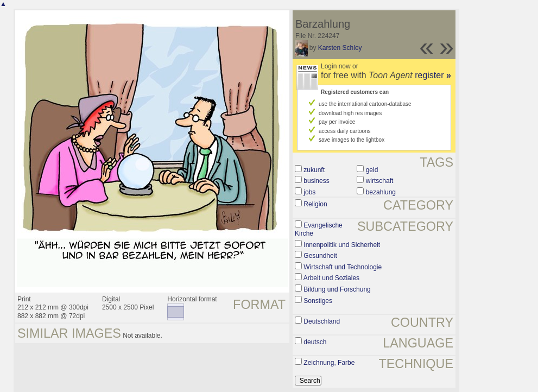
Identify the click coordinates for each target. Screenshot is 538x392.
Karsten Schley (340, 48)
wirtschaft (380, 181)
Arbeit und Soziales (331, 278)
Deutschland (322, 321)
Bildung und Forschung (337, 289)
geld (372, 170)
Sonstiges (318, 301)
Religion (315, 204)
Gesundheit (320, 256)
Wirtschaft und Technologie (343, 267)
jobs (309, 192)
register (433, 75)
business (316, 181)
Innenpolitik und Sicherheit (342, 245)
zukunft (314, 170)
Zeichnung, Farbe (329, 363)
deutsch (315, 342)
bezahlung (381, 192)
